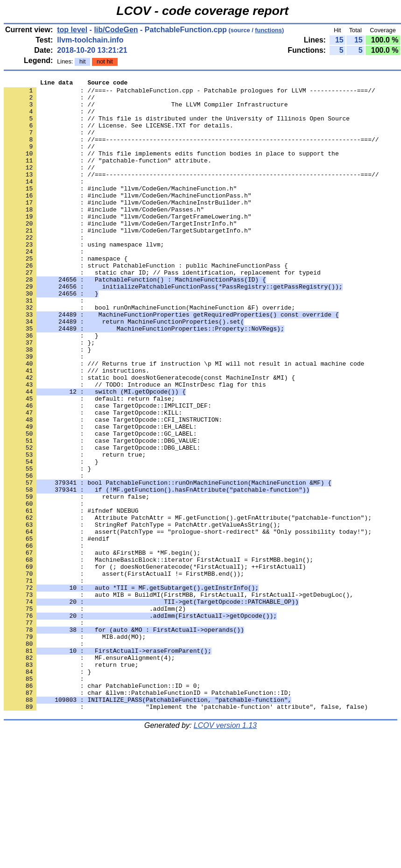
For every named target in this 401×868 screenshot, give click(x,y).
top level (72, 30)
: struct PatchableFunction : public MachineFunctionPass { (146, 303)
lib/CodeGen (116, 30)
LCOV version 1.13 (225, 851)
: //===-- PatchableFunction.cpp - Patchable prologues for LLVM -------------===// (190, 93)
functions (268, 30)
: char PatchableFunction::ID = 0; (102, 807)
